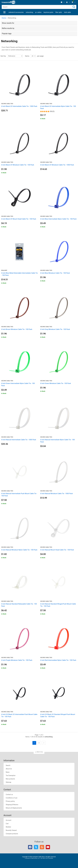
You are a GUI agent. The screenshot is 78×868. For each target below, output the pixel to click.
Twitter (36, 847)
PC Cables (38, 12)
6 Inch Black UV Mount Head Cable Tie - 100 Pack (19, 219)
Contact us (9, 794)
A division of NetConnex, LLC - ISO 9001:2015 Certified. (39, 858)
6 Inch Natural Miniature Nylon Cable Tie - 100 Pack (19, 550)
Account (8, 820)
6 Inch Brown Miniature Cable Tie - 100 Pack (17, 329)
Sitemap (8, 782)
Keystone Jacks (48, 12)
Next (44, 743)
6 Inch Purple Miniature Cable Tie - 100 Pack (17, 660)
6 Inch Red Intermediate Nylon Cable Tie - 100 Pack (58, 660)
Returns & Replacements (14, 808)
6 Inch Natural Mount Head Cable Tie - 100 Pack (57, 550)
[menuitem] (63, 2)
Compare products (12, 834)
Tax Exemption (11, 775)
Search (8, 765)
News (8, 772)
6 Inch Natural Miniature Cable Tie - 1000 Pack (56, 494)
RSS (42, 847)
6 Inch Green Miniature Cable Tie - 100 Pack (56, 383)
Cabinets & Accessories (16, 12)
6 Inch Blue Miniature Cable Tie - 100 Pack (55, 273)
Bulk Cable (67, 12)
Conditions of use (11, 798)
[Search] (74, 7)
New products (10, 779)
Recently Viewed (11, 830)
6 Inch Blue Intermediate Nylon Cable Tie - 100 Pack (58, 219)
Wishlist (8, 827)
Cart (7, 824)
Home (4, 18)
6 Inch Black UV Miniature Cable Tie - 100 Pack (18, 165)
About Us (9, 769)
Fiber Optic (59, 12)
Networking (29, 12)
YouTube (48, 847)
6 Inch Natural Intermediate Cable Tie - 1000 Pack (19, 440)
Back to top (40, 752)
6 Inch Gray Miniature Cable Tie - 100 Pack (55, 329)
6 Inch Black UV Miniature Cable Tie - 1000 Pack (57, 165)
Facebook (30, 847)
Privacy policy (10, 801)
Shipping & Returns (12, 805)
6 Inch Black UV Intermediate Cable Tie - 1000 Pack (19, 106)
